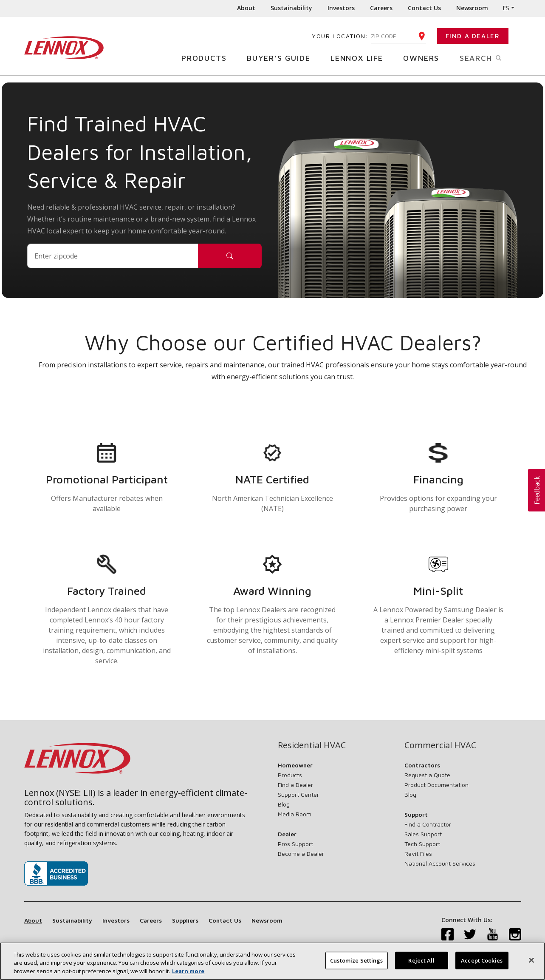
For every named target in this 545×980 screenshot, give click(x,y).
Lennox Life (360, 58)
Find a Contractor (428, 824)
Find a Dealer (473, 36)
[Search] (230, 256)
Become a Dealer (301, 854)
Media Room (295, 814)
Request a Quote (427, 775)
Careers (381, 8)
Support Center (298, 794)
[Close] (531, 966)
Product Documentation (436, 785)
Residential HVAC (312, 745)
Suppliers (185, 920)
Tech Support (422, 844)
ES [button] (506, 8)
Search (490, 57)
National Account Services (440, 863)
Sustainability (291, 8)
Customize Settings (356, 966)
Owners (424, 58)
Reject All (421, 966)
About (246, 8)
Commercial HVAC (440, 745)
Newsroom (472, 8)
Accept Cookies (482, 966)
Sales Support (423, 834)
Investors (341, 8)
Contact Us (424, 8)
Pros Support (295, 844)
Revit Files (418, 854)
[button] (537, 490)
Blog (284, 804)
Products (207, 58)
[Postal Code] (113, 256)
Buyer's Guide (282, 58)
